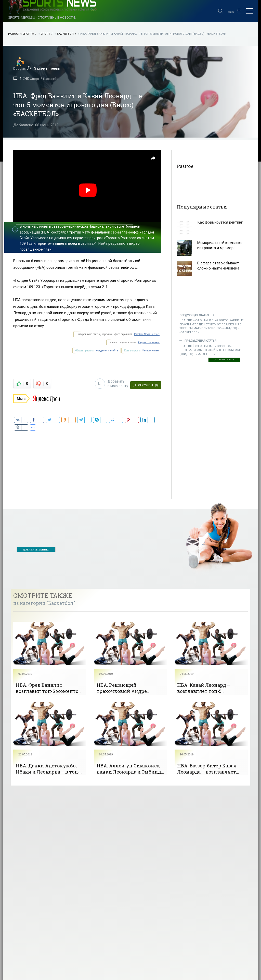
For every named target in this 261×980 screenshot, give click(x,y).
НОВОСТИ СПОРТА (21, 34)
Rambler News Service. (147, 334)
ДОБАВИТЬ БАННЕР (224, 360)
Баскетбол (65, 34)
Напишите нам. (151, 351)
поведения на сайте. (106, 351)
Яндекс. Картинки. (149, 342)
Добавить (108, 383)
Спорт (45, 34)
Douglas (20, 68)
